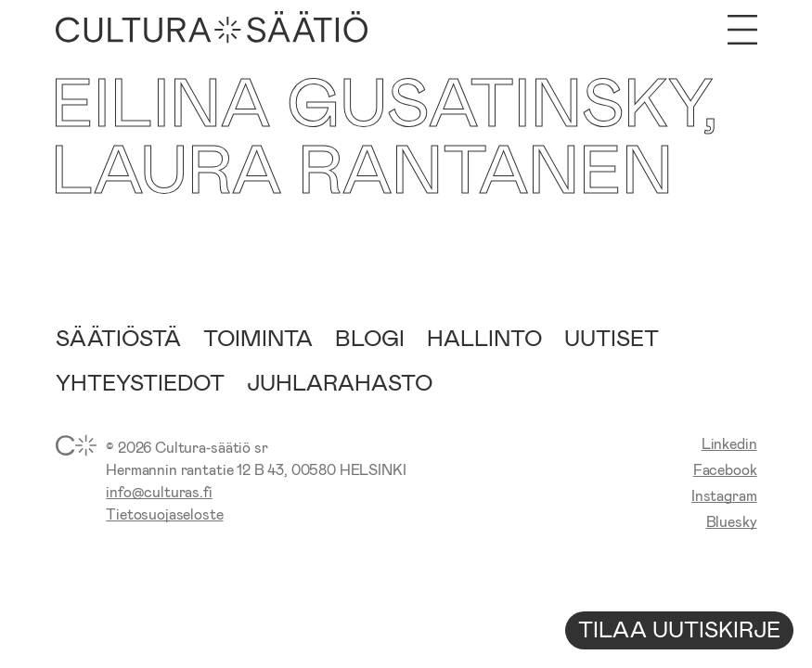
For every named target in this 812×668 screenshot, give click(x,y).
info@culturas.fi (159, 491)
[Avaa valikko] (742, 30)
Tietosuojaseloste (164, 514)
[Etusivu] (212, 30)
